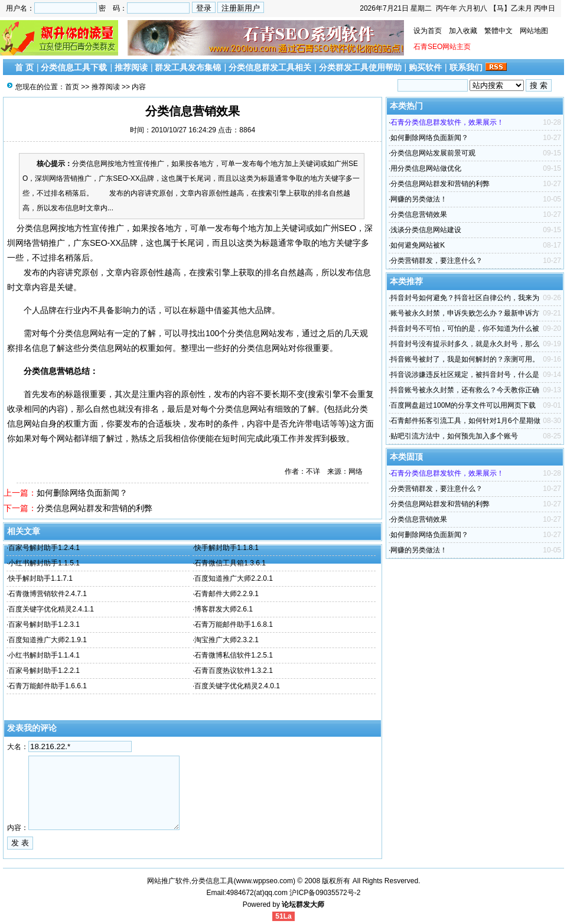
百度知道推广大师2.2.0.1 (234, 578)
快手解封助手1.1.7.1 (40, 578)
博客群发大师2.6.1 (224, 609)
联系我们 (466, 67)
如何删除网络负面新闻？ (82, 493)
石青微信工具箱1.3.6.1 (230, 563)
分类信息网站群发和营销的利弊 (94, 508)
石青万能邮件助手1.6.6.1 (48, 686)
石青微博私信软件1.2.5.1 (234, 655)
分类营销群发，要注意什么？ (436, 261)
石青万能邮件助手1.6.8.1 (234, 624)
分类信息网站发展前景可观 (433, 153)
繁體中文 (498, 31)
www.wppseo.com (265, 881)
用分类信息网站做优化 (426, 168)
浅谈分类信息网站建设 (426, 230)
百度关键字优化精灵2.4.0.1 (237, 686)
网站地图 (534, 31)
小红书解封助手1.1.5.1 (44, 563)
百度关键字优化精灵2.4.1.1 (51, 609)
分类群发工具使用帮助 (360, 67)
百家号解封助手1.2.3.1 (44, 624)
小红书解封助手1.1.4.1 (44, 655)
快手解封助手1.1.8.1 (227, 548)
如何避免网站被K (418, 245)
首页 (72, 87)
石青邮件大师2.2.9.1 (227, 594)
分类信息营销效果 (419, 214)
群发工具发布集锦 (188, 67)
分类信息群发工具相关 (270, 67)
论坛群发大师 (303, 905)
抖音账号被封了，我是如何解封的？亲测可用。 (465, 359)
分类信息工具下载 (74, 67)
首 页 (24, 67)
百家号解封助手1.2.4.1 (44, 548)
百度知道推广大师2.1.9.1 (48, 640)
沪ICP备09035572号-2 (325, 893)
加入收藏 (463, 31)
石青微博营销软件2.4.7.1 (48, 594)
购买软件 (425, 67)
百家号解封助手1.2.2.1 (44, 671)
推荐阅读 (131, 67)
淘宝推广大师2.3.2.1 (227, 640)
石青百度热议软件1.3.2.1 (234, 671)
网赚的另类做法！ (419, 199)
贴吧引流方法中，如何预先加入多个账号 (454, 436)
